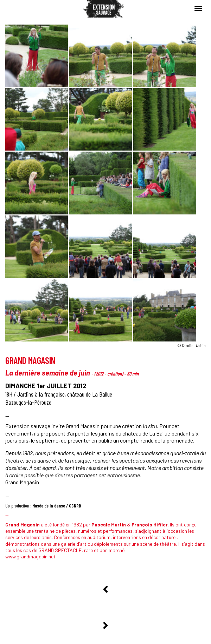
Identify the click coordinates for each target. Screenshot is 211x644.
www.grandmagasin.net (30, 556)
